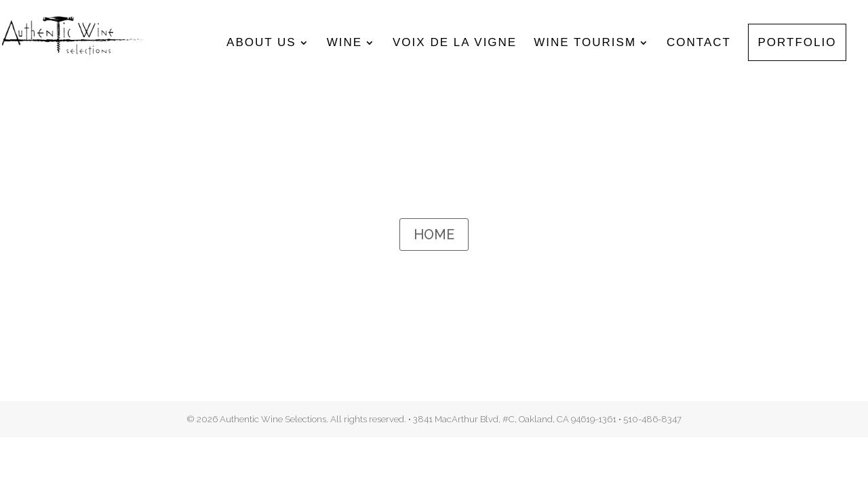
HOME (434, 235)
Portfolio (797, 43)
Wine (344, 43)
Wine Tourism (585, 43)
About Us (261, 43)
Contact (699, 43)
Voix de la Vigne (455, 43)
